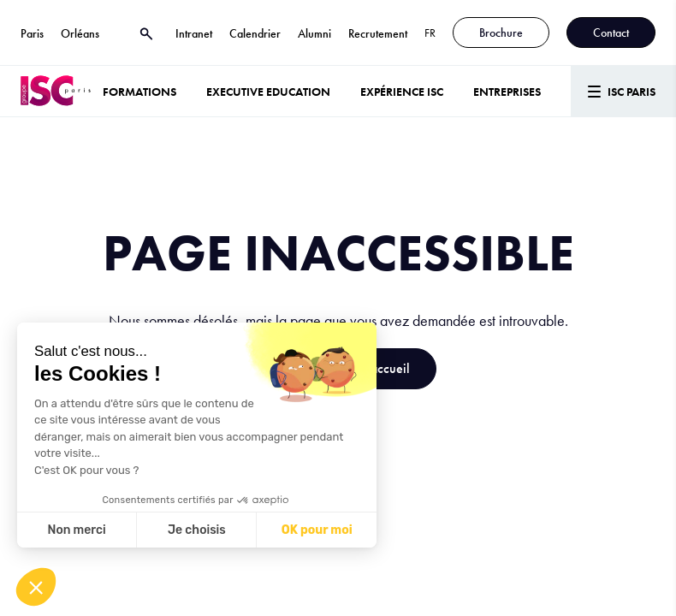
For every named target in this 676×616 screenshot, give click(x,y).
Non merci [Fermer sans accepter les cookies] (76, 530)
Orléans (80, 33)
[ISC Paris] (56, 91)
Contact (611, 33)
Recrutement (378, 33)
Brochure (501, 33)
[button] (36, 587)
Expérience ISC (402, 92)
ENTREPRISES (507, 92)
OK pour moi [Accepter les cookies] (317, 530)
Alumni (314, 33)
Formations (139, 92)
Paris (32, 33)
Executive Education (268, 92)
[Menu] (623, 91)
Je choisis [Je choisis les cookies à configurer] (197, 530)
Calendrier (255, 33)
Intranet (194, 33)
